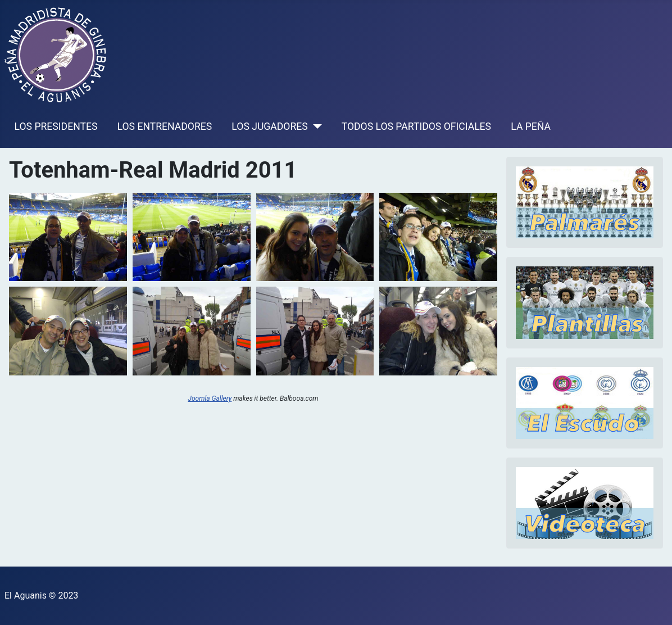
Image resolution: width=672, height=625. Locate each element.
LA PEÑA (531, 126)
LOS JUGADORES (269, 126)
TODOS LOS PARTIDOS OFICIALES (416, 126)
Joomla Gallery (210, 398)
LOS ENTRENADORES (165, 126)
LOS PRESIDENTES (56, 126)
